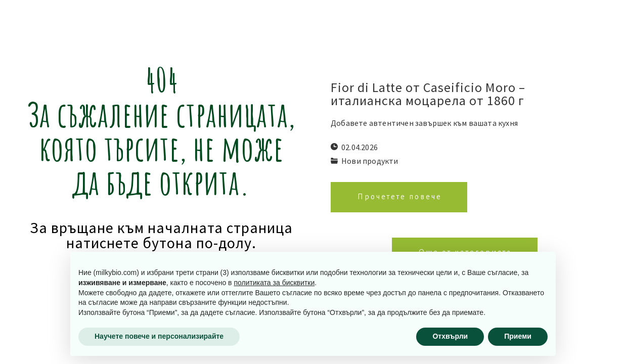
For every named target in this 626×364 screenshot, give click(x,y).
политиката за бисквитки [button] (274, 283)
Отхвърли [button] (450, 336)
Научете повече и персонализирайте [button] (159, 336)
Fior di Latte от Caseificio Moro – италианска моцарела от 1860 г (428, 94)
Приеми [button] (518, 336)
